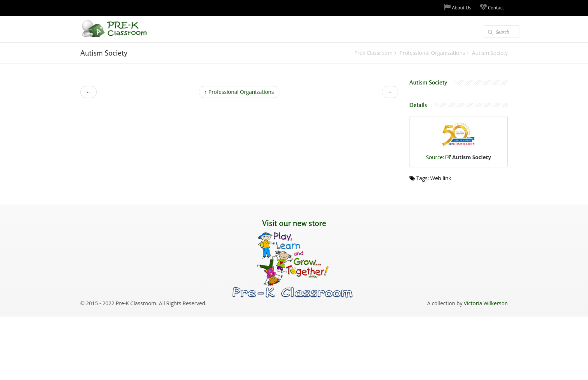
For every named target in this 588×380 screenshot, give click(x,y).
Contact (492, 7)
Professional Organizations (239, 92)
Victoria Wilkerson (486, 303)
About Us (458, 7)
